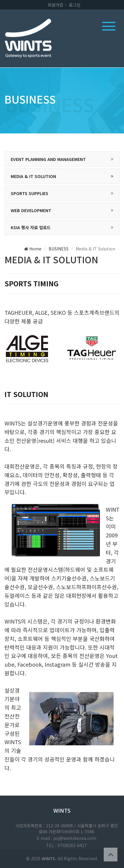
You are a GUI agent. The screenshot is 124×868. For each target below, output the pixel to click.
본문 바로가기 (0, 0)
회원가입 (55, 5)
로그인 (75, 5)
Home (33, 249)
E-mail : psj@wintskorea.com (66, 838)
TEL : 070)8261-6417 (66, 845)
